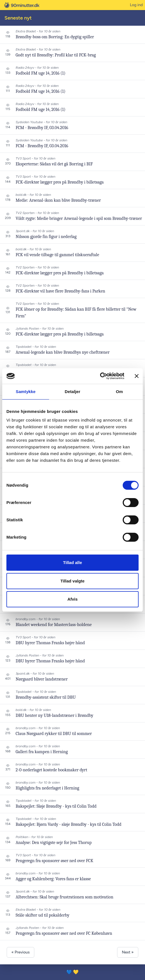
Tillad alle (72, 562)
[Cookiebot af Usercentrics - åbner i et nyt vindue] (100, 376)
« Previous (20, 952)
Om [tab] (119, 392)
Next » (128, 952)
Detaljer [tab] (72, 392)
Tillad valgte (72, 581)
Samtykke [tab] (26, 392)
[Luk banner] (137, 376)
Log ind (136, 5)
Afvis (73, 599)
